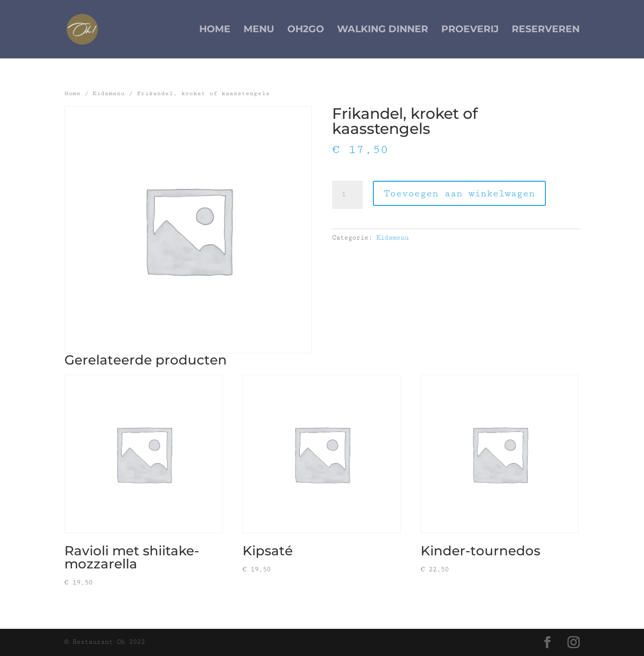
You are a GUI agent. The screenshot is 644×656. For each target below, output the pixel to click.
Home (215, 30)
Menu (259, 30)
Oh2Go (306, 30)
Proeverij (470, 30)
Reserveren (546, 30)
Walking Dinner (383, 30)
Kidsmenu (109, 93)
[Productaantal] (347, 195)
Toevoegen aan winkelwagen (459, 193)
